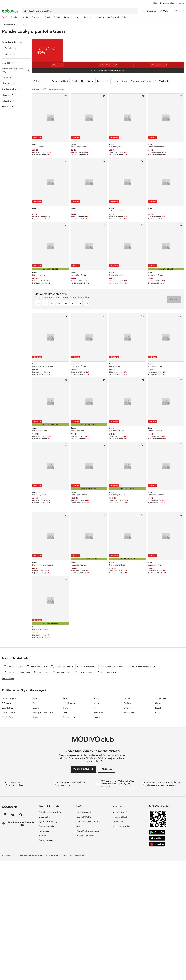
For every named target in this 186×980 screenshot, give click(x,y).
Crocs (66, 827)
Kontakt (42, 955)
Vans (35, 822)
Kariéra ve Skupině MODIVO (88, 941)
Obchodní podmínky (85, 955)
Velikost (64, 81)
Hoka (157, 832)
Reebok (158, 827)
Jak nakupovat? (120, 931)
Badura (127, 822)
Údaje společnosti (84, 931)
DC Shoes (6, 822)
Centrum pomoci (46, 959)
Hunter (97, 818)
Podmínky (23, 975)
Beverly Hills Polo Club (43, 832)
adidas (127, 818)
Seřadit (39, 81)
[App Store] (157, 957)
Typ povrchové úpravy (141, 81)
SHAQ (66, 818)
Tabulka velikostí (120, 936)
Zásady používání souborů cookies (58, 975)
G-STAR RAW (99, 832)
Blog (155, 3)
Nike (95, 827)
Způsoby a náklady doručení (52, 931)
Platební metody (46, 945)
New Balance (160, 818)
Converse (128, 827)
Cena (54, 81)
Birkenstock (129, 832)
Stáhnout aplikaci (167, 3)
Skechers (97, 822)
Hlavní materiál (120, 81)
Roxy (35, 818)
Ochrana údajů (80, 975)
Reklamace (44, 950)
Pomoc (181, 3)
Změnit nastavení (36, 975)
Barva (90, 81)
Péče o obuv (118, 941)
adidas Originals (9, 818)
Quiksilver (37, 836)
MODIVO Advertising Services (89, 950)
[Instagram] (5, 934)
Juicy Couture (69, 822)
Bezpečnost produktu (122, 945)
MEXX (66, 832)
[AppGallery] (157, 963)
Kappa (36, 827)
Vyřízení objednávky (48, 941)
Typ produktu (103, 81)
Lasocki (97, 836)
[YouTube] (13, 934)
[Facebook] (21, 934)
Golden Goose (8, 832)
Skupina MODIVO (84, 936)
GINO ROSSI (8, 836)
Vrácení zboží (45, 936)
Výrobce (78, 81)
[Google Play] (157, 951)
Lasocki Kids (8, 827)
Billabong (159, 822)
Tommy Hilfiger (70, 836)
